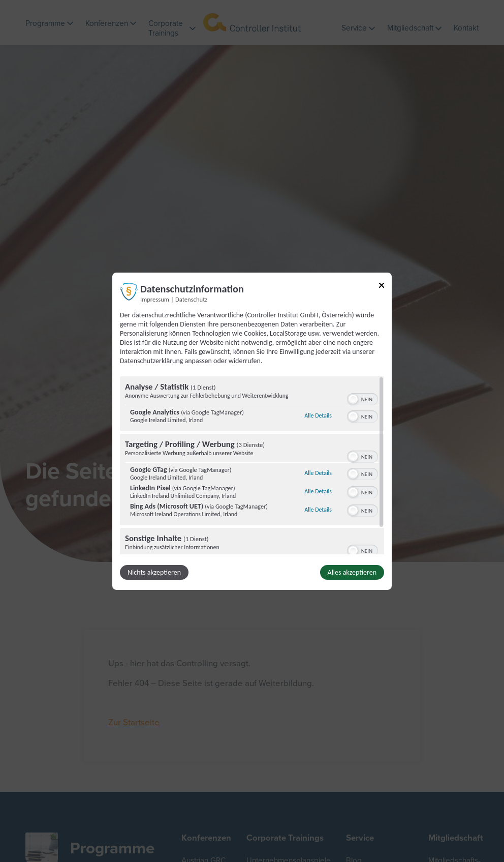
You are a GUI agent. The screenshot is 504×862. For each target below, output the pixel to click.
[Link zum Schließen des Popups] (382, 287)
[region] (252, 465)
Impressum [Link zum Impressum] (155, 299)
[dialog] (252, 431)
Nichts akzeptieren (154, 572)
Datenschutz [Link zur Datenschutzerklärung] (191, 299)
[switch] (363, 398)
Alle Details (318, 415)
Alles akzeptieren (352, 572)
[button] (353, 399)
